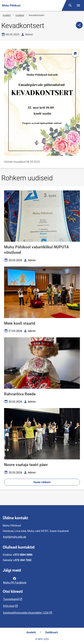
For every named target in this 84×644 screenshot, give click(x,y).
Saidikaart (52, 632)
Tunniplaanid (11, 599)
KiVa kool (9, 606)
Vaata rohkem (42, 482)
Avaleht (7, 15)
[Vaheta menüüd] (78, 5)
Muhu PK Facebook (15, 580)
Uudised (20, 15)
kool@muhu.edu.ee (15, 537)
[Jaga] (79, 25)
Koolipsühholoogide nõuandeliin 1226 (26, 613)
